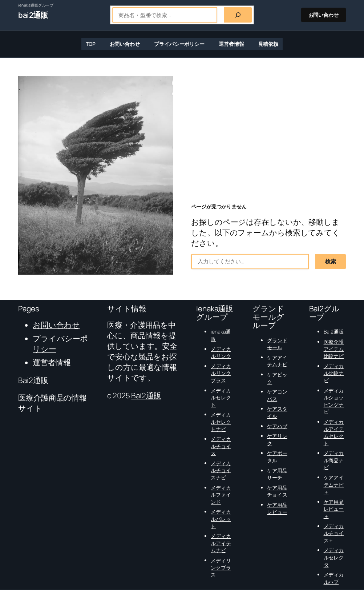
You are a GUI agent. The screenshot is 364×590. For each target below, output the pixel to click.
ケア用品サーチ (277, 474)
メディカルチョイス (221, 446)
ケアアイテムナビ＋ (334, 485)
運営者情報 (52, 362)
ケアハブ (277, 426)
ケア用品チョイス (277, 491)
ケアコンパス (277, 395)
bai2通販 (33, 15)
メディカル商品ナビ (334, 460)
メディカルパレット (221, 519)
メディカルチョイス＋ (334, 533)
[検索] (238, 15)
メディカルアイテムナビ (221, 543)
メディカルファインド (221, 495)
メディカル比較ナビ (334, 373)
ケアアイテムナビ (277, 361)
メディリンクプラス (221, 567)
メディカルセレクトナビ (221, 422)
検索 (331, 261)
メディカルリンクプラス (221, 373)
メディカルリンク (221, 353)
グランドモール (277, 344)
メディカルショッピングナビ (334, 401)
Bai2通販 (146, 395)
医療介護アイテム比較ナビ (334, 349)
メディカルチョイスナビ (221, 470)
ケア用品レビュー (277, 508)
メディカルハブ (334, 578)
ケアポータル (277, 457)
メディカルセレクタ (334, 557)
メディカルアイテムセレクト (334, 432)
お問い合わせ (323, 15)
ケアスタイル (277, 412)
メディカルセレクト (221, 398)
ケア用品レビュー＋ (334, 509)
